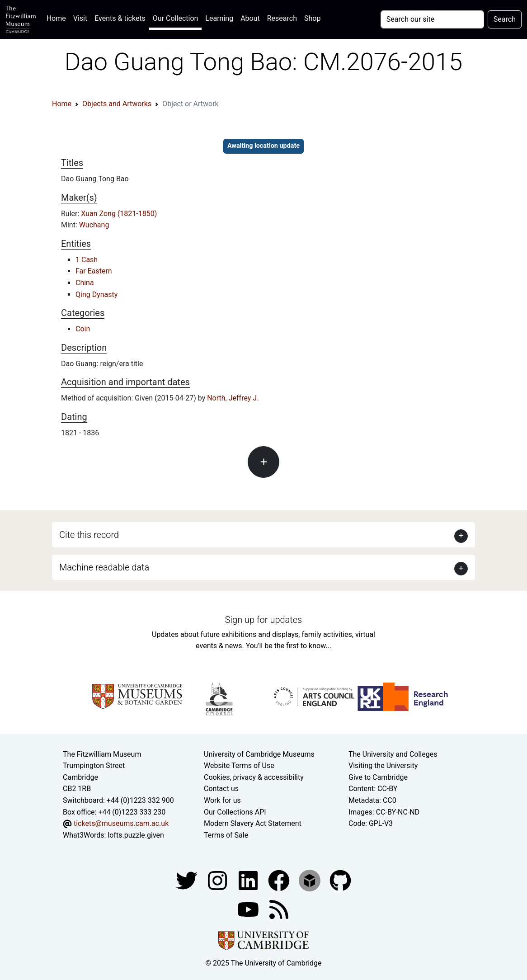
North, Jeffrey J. (233, 398)
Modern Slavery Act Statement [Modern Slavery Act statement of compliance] (253, 823)
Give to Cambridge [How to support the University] (378, 777)
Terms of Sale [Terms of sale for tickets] (226, 835)
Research (282, 18)
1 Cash (87, 260)
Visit (80, 18)
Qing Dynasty (96, 294)
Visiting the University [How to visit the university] (383, 766)
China (85, 283)
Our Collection (175, 18)
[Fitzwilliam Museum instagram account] (218, 880)
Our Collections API (235, 812)
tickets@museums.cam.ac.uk (121, 823)
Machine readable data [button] (104, 567)
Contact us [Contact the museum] (221, 789)
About (250, 18)
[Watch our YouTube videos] (249, 909)
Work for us (222, 800)
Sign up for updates (263, 620)
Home (58, 17)
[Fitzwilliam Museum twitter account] (188, 880)
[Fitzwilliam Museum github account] (340, 880)
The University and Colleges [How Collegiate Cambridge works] (393, 754)
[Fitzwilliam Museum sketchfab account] (311, 880)
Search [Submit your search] (505, 19)
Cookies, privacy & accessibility (254, 777)
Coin (83, 329)
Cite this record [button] (89, 535)
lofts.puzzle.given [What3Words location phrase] (136, 835)
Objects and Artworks (117, 104)
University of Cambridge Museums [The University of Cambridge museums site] (259, 754)
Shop (312, 18)
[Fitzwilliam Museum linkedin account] (280, 880)
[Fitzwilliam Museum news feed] (279, 909)
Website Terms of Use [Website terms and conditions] (239, 766)
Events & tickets (120, 18)
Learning (219, 18)
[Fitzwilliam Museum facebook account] (249, 880)
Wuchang (94, 225)
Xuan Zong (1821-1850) (119, 214)
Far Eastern (94, 271)
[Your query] (432, 19)
